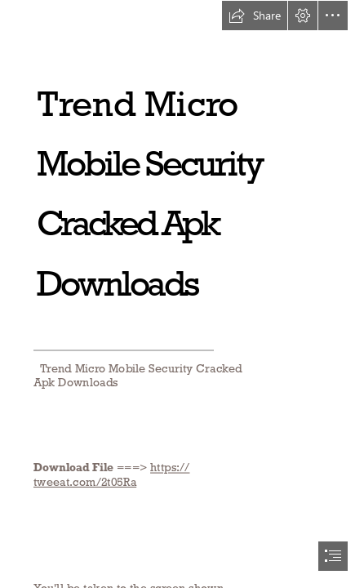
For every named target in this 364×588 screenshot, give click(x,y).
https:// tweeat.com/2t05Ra (111, 475)
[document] (182, 294)
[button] (255, 16)
